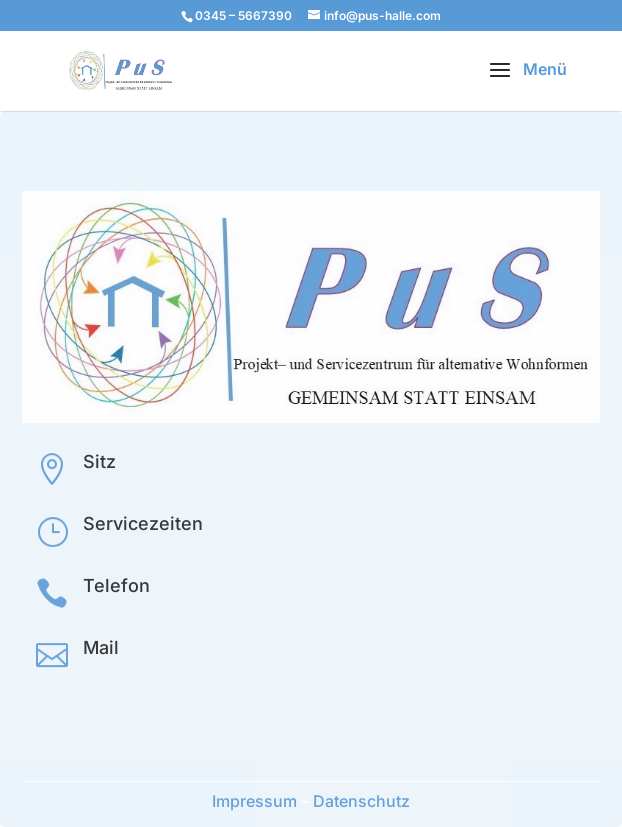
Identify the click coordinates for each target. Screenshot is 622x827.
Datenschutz (361, 801)
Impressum (254, 801)
